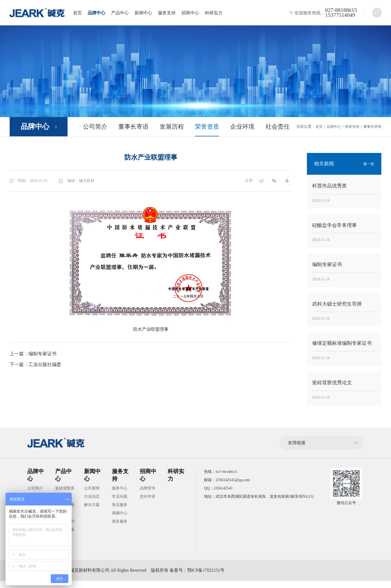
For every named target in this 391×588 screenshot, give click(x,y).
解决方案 (92, 512)
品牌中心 (99, 13)
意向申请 (148, 504)
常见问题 (120, 504)
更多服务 (120, 529)
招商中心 (192, 13)
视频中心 (120, 520)
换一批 (368, 165)
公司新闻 (92, 495)
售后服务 (120, 512)
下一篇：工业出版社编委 (37, 366)
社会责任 (278, 127)
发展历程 (172, 127)
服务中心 (120, 495)
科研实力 (216, 13)
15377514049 (340, 15)
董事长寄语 (133, 127)
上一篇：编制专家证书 (34, 355)
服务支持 (169, 13)
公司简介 (95, 127)
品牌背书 (148, 495)
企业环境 (242, 127)
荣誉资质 (207, 127)
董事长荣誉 (372, 127)
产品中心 (122, 13)
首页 (80, 13)
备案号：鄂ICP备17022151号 (205, 577)
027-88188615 (340, 10)
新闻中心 (146, 13)
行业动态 (92, 504)
